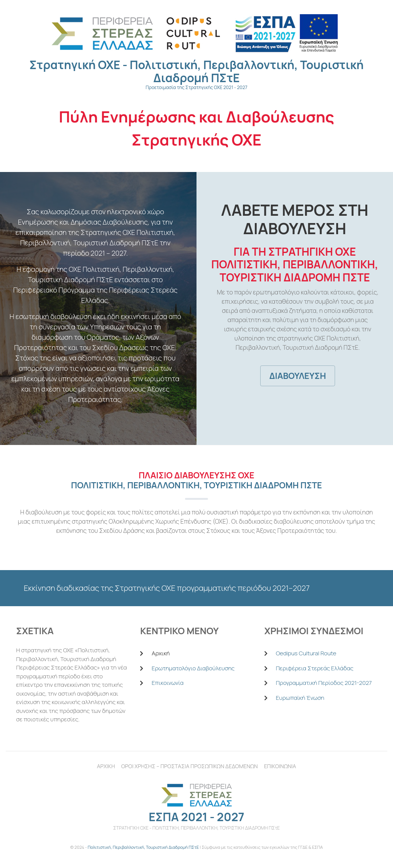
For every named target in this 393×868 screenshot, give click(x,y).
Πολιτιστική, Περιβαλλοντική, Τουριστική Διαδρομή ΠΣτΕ (143, 847)
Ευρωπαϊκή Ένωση (300, 698)
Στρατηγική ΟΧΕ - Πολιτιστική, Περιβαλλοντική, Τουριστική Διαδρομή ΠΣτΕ (197, 71)
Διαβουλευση (298, 376)
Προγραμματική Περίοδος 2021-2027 (324, 683)
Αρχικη (106, 766)
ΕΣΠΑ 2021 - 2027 (196, 817)
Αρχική (161, 653)
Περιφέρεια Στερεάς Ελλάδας (315, 668)
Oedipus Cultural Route (306, 653)
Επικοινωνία (168, 683)
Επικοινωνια (280, 766)
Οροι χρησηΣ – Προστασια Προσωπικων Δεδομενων (190, 766)
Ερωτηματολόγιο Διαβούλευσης (193, 668)
